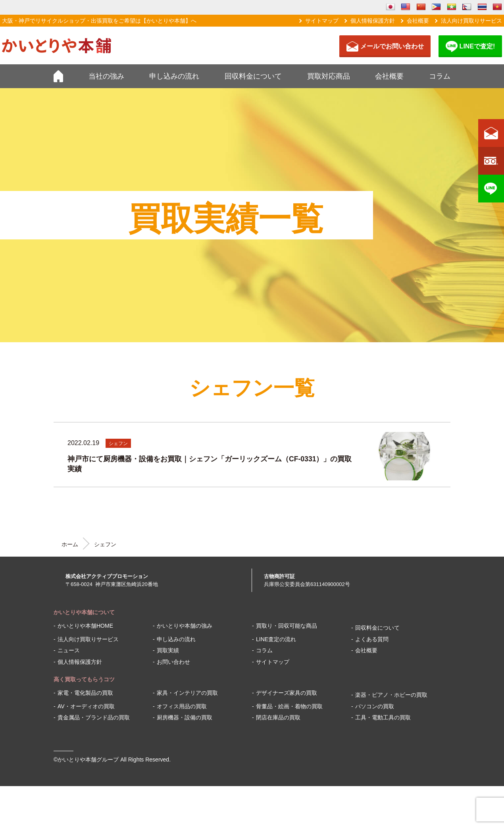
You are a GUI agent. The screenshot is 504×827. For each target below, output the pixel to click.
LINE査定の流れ (276, 639)
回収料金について (253, 76)
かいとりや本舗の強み (185, 626)
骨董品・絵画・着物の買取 (289, 706)
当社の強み (106, 76)
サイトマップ (322, 21)
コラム (440, 76)
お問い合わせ (173, 662)
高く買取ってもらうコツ (84, 679)
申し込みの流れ (174, 76)
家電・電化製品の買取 (85, 693)
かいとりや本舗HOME (85, 626)
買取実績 (168, 650)
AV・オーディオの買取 (86, 706)
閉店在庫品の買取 (278, 717)
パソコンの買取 (375, 706)
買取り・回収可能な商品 (287, 626)
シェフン (118, 443)
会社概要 (418, 21)
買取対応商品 (329, 76)
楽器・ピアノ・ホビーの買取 (391, 695)
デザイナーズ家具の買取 (287, 693)
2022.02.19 (83, 443)
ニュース (69, 650)
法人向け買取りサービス (471, 21)
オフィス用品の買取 (182, 706)
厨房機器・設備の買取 (185, 717)
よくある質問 (372, 639)
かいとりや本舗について (84, 612)
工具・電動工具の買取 (383, 717)
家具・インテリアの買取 (187, 693)
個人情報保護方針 (373, 21)
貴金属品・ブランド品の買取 (94, 717)
